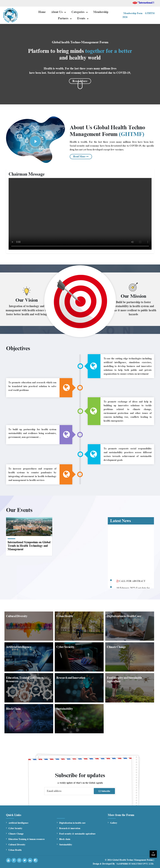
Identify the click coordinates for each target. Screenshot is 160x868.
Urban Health (15, 850)
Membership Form (133, 13)
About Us (57, 12)
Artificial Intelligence (18, 823)
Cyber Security (15, 828)
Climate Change (16, 834)
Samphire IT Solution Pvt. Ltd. (135, 864)
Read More (81, 157)
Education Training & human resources (27, 839)
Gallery (114, 823)
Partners (63, 18)
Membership (101, 12)
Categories (78, 12)
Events (81, 18)
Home (42, 12)
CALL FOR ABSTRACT (131, 584)
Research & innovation (70, 828)
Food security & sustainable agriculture (77, 834)
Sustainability (66, 845)
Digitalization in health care (72, 823)
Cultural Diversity (17, 845)
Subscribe (104, 791)
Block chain (65, 839)
